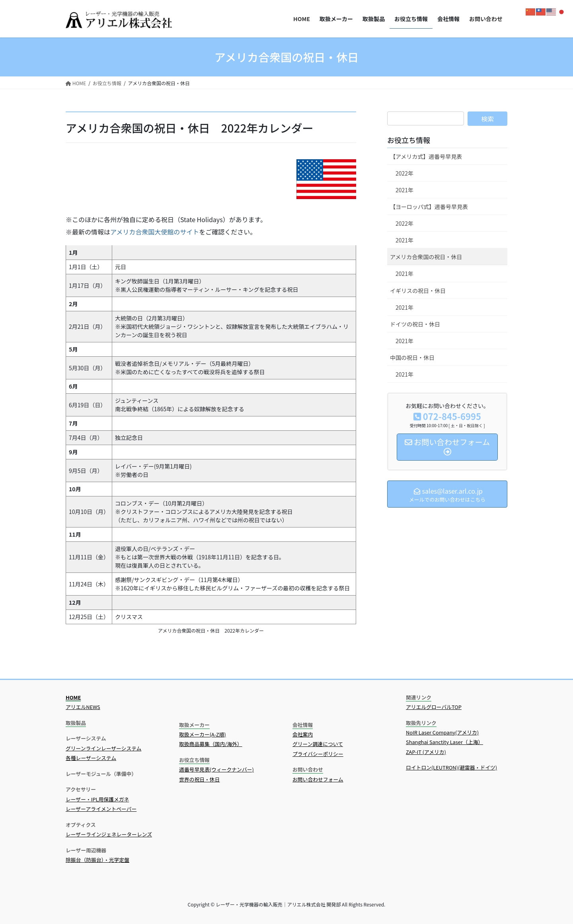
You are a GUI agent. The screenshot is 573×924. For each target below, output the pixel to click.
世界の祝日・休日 (199, 779)
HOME (73, 697)
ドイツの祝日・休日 (415, 324)
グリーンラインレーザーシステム (103, 748)
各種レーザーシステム (91, 758)
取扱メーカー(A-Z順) (203, 734)
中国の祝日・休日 (412, 357)
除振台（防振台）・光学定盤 (97, 860)
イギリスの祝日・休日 (418, 291)
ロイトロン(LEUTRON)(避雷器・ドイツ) (451, 767)
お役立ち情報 (409, 140)
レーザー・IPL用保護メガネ (97, 799)
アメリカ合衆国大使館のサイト (155, 232)
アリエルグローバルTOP (434, 707)
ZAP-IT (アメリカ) (426, 752)
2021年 (404, 190)
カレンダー (285, 128)
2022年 (404, 173)
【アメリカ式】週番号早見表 (426, 156)
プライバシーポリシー (318, 754)
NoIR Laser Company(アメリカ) (442, 732)
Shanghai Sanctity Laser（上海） (444, 742)
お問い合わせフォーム (318, 779)
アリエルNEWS (83, 707)
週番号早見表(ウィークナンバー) (216, 769)
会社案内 (303, 734)
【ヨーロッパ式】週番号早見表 (429, 207)
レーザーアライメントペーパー (101, 809)
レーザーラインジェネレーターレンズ (109, 834)
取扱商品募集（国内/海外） (211, 744)
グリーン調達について (318, 744)
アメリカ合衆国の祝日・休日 (426, 257)
